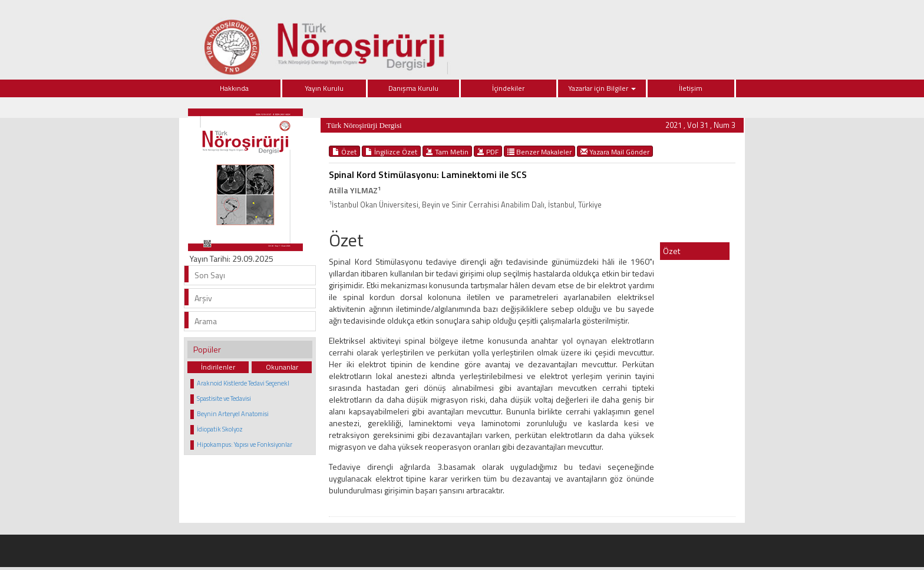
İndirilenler (218, 367)
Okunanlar (282, 367)
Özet (344, 151)
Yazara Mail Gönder (615, 151)
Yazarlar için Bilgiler (602, 88)
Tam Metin (447, 151)
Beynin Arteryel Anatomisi (233, 414)
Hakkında (234, 88)
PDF (488, 151)
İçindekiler (508, 88)
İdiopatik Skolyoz (220, 429)
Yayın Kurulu (324, 88)
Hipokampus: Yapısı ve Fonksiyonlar (245, 444)
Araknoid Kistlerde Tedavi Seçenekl (243, 383)
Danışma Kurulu (413, 88)
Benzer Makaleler (539, 151)
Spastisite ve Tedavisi (224, 398)
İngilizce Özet (391, 151)
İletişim (691, 88)
